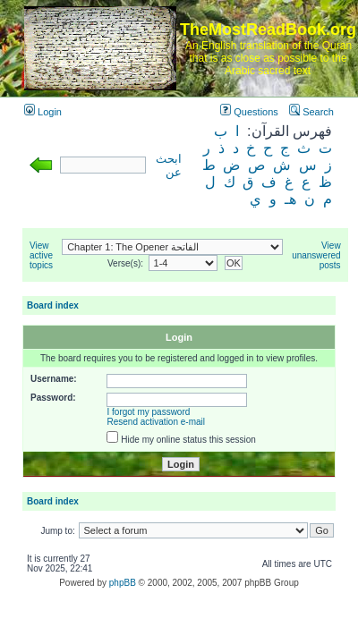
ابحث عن (169, 166)
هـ (290, 199)
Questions (249, 112)
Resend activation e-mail (157, 422)
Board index (53, 305)
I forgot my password (149, 412)
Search (311, 112)
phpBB (123, 583)
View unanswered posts (316, 255)
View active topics (41, 255)
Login (43, 112)
